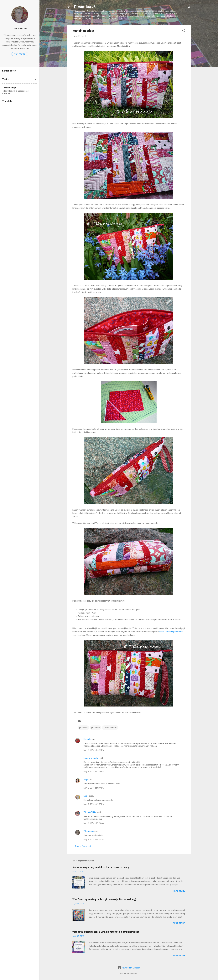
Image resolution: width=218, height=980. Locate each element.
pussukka (96, 728)
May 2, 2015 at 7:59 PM (94, 771)
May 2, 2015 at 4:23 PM (94, 750)
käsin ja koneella (91, 758)
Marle (86, 796)
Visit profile (20, 54)
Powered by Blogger (129, 968)
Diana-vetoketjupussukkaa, (171, 632)
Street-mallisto (110, 728)
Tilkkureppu (89, 831)
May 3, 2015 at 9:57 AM (94, 840)
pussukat (83, 728)
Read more (179, 891)
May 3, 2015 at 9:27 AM (94, 823)
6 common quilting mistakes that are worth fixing (101, 867)
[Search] (189, 8)
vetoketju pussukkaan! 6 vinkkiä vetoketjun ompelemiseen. (106, 932)
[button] (183, 31)
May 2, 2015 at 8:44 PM (94, 788)
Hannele (87, 739)
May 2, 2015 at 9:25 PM (94, 804)
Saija (86, 780)
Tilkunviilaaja (20, 29)
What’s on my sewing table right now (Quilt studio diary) (104, 899)
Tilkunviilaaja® (85, 7)
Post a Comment (83, 846)
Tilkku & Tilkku (90, 812)
